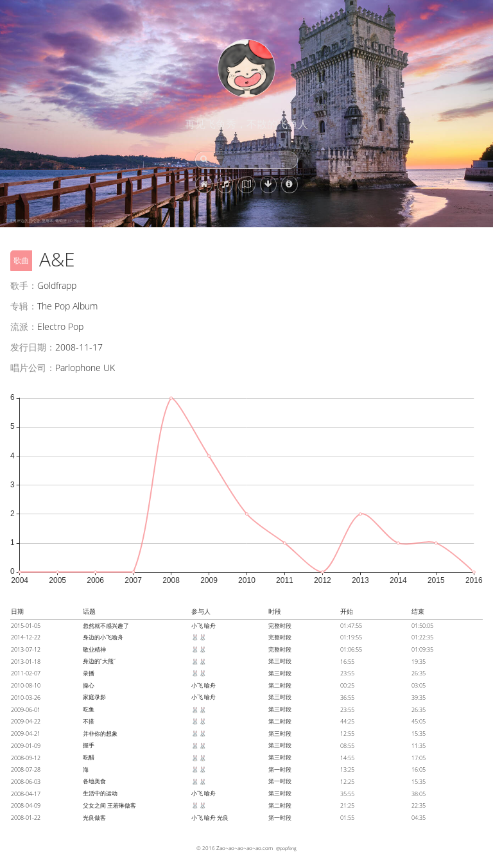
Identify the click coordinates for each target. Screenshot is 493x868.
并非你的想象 (100, 733)
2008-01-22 (26, 818)
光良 (223, 818)
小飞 (197, 626)
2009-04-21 (26, 733)
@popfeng (286, 848)
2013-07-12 (26, 649)
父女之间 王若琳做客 (109, 805)
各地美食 (94, 781)
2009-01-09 (26, 746)
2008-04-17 (26, 794)
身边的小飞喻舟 (103, 637)
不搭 (89, 721)
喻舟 (210, 626)
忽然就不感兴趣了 (106, 626)
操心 (89, 685)
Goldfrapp (57, 285)
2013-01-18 (26, 662)
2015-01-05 (26, 626)
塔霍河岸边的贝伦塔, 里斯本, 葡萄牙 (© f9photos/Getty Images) (60, 221)
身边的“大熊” (99, 661)
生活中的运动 (100, 793)
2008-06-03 (26, 782)
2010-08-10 (26, 685)
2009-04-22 (26, 721)
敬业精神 (94, 649)
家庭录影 (94, 697)
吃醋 (89, 757)
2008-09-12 (26, 758)
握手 (89, 745)
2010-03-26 (26, 698)
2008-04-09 (26, 805)
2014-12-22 (26, 637)
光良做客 (94, 818)
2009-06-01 (26, 710)
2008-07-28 (26, 769)
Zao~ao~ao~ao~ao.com (245, 848)
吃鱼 (89, 709)
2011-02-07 (26, 673)
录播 (89, 673)
